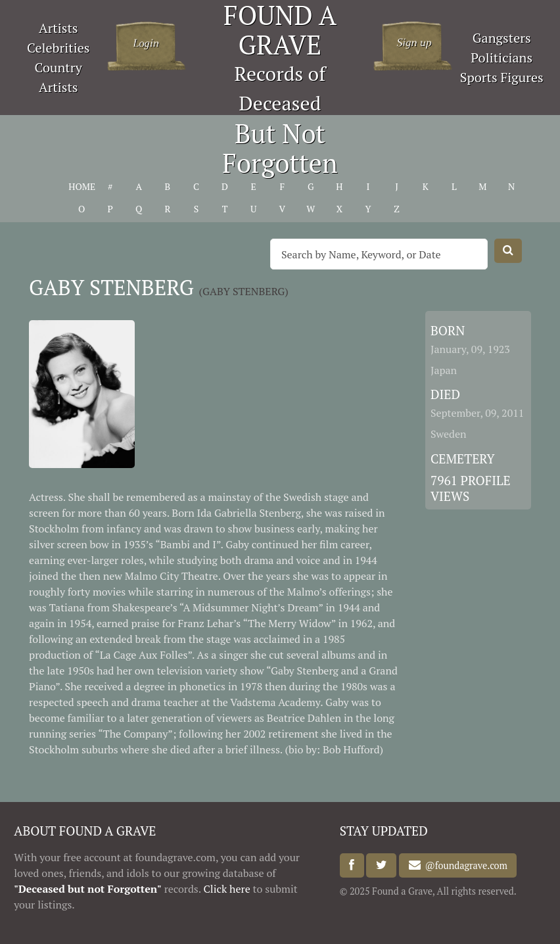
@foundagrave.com (464, 865)
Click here (227, 889)
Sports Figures (502, 77)
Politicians (502, 58)
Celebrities (58, 48)
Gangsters (502, 38)
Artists (58, 28)
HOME (82, 186)
